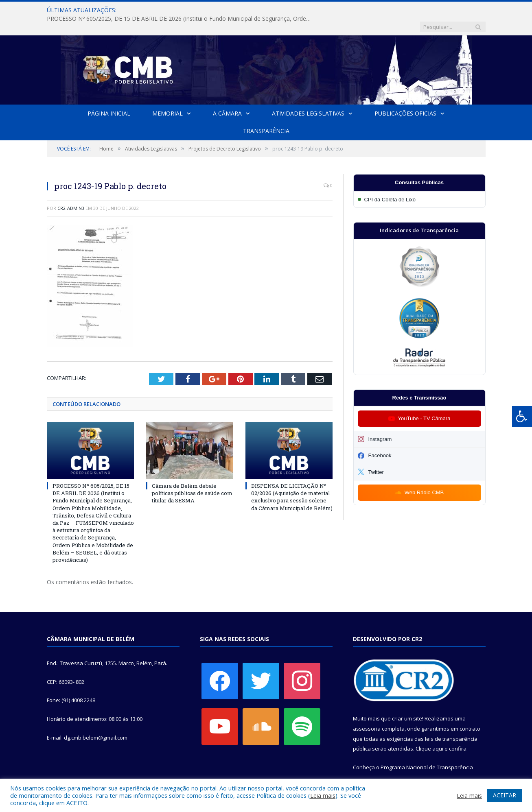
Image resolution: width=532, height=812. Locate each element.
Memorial (167, 97)
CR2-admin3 (71, 191)
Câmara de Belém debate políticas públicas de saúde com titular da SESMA (192, 476)
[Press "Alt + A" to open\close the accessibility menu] (522, 416)
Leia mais (323, 795)
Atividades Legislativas (308, 97)
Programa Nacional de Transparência (427, 750)
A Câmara (227, 97)
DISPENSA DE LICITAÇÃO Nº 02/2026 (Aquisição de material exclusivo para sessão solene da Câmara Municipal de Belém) (292, 480)
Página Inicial (109, 97)
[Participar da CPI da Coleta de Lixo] (419, 183)
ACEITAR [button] (505, 795)
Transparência (266, 114)
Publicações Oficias (405, 97)
